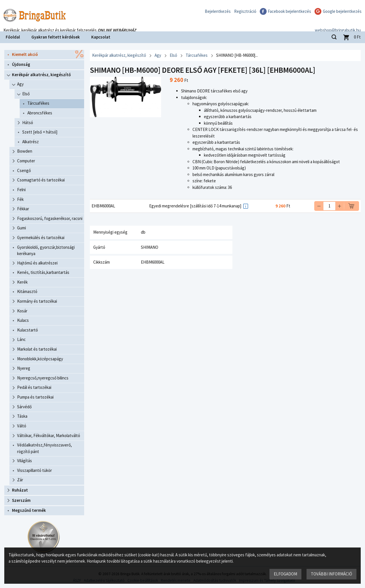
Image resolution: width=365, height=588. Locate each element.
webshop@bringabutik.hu (338, 24)
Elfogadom (285, 574)
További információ (331, 574)
